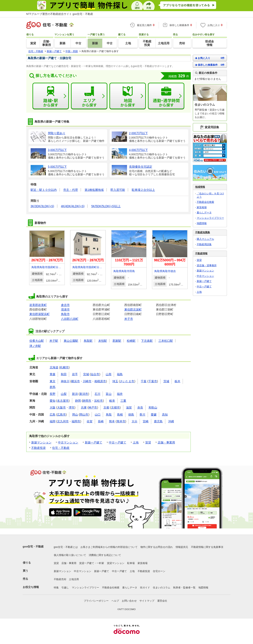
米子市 (129, 319)
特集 (56, 588)
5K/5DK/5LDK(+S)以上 (106, 206)
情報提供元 (182, 547)
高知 (165, 415)
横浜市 (76, 381)
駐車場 (131, 563)
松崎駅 (131, 341)
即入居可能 (118, 190)
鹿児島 (158, 421)
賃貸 (148, 442)
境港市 (65, 309)
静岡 (78, 401)
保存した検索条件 (210, 65)
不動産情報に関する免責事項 (207, 547)
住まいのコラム (162, 588)
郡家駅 (117, 341)
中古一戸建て (118, 442)
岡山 (75, 415)
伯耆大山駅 (37, 341)
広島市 (61, 415)
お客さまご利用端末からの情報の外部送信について (109, 547)
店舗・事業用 (166, 442)
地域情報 (200, 187)
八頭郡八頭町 (70, 319)
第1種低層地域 (94, 190)
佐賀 (90, 421)
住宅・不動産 (61, 448)
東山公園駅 (71, 341)
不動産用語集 (204, 244)
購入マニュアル (205, 239)
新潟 (75, 394)
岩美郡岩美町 (38, 305)
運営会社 (162, 601)
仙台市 (95, 374)
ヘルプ (115, 601)
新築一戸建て (94, 442)
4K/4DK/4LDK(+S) (73, 206)
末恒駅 (103, 341)
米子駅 (54, 341)
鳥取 (109, 415)
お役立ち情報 (31, 587)
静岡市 (87, 401)
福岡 (53, 421)
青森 (53, 374)
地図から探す (128, 96)
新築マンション (41, 442)
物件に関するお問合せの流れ (157, 547)
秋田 (64, 374)
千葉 (144, 381)
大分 (134, 421)
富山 (109, 394)
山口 (98, 415)
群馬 (53, 387)
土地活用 (74, 579)
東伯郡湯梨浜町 (40, 314)
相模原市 (100, 381)
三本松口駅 (166, 341)
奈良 (140, 407)
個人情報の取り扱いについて (70, 555)
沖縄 (171, 421)
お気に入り (210, 58)
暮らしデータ (204, 213)
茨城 (166, 381)
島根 (120, 415)
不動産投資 (38, 448)
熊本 (112, 421)
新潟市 (84, 394)
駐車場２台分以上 (143, 190)
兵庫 (84, 407)
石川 (97, 394)
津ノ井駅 (35, 346)
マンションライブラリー (210, 218)
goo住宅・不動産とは (66, 547)
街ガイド (145, 588)
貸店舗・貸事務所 (207, 265)
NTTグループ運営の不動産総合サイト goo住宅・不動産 (60, 14)
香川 (142, 415)
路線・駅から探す (51, 96)
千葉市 (153, 381)
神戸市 (93, 407)
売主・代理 (71, 190)
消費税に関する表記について (105, 555)
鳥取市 (65, 314)
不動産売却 (60, 579)
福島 (120, 374)
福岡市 (76, 421)
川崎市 (87, 381)
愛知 (53, 401)
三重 (123, 401)
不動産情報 (201, 253)
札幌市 (64, 367)
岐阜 (112, 401)
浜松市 (98, 401)
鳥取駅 (88, 341)
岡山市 (84, 415)
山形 (109, 374)
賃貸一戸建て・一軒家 (92, 563)
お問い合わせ (129, 601)
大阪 (53, 407)
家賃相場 (202, 207)
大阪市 (61, 407)
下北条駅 (147, 341)
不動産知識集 (203, 232)
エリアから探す (89, 96)
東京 (53, 381)
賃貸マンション (116, 563)
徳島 (131, 415)
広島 (53, 415)
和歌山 (153, 407)
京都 (106, 407)
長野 (53, 394)
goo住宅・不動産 (33, 547)
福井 (120, 394)
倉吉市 (65, 305)
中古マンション (68, 442)
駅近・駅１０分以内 (44, 190)
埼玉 (115, 381)
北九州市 (63, 421)
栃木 (177, 381)
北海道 (54, 367)
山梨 (64, 394)
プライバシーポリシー (96, 601)
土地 (136, 442)
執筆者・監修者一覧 (184, 588)
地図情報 (202, 223)
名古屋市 (63, 401)
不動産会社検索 (205, 202)
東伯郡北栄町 (133, 309)
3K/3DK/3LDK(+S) (42, 206)
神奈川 (65, 381)
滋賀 (129, 407)
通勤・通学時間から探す (166, 96)
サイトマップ (147, 601)
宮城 (86, 374)
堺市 (72, 407)
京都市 (115, 407)
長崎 (101, 421)
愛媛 (154, 415)
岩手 (75, 374)
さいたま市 (127, 381)
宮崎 (146, 421)
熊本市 (121, 421)
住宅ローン (159, 571)
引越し (65, 588)
